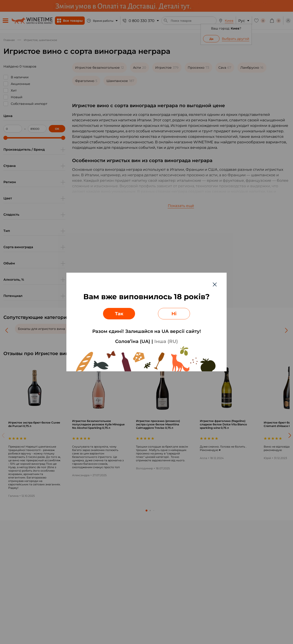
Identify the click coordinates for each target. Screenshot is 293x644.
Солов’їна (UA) (133, 341)
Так (119, 314)
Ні (174, 314)
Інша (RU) (166, 341)
